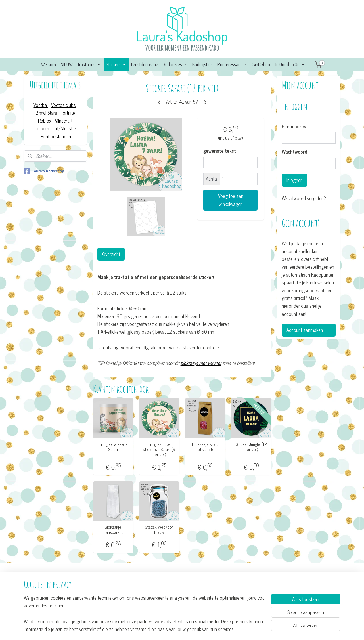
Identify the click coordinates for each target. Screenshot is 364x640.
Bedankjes (175, 64)
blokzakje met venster (201, 363)
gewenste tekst (220, 151)
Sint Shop (261, 64)
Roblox (45, 121)
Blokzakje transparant (113, 530)
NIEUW (67, 64)
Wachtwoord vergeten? (304, 198)
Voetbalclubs (64, 105)
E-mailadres (294, 127)
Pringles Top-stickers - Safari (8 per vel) (159, 449)
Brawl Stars (46, 113)
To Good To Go (290, 64)
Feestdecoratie (145, 64)
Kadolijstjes (203, 64)
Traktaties (89, 64)
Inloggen (295, 180)
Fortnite (68, 113)
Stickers (116, 64)
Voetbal (41, 105)
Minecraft (64, 121)
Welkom (49, 64)
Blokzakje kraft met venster (205, 447)
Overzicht (111, 254)
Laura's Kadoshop (44, 171)
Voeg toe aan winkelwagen (230, 200)
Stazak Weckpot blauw (159, 530)
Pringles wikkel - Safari (113, 447)
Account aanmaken (305, 330)
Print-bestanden (56, 136)
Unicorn (42, 128)
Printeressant (233, 64)
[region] (144, 613)
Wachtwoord (295, 152)
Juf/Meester (64, 128)
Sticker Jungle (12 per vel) (251, 447)
